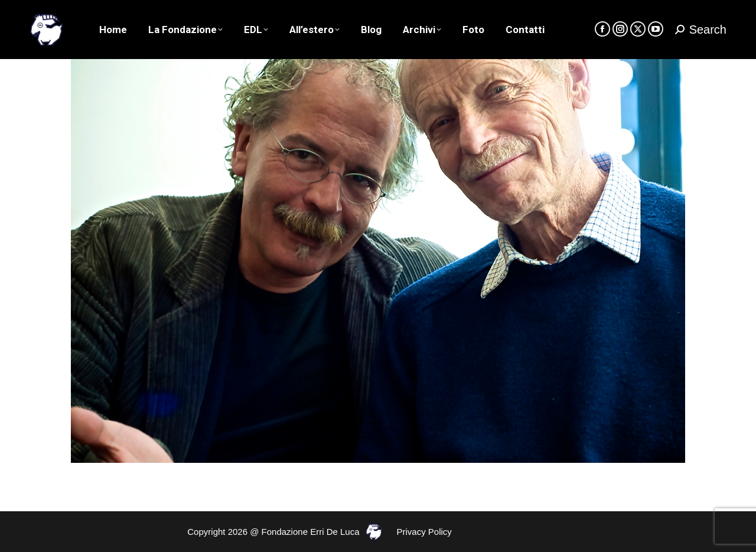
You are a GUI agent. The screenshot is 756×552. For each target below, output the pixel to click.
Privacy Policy (424, 532)
